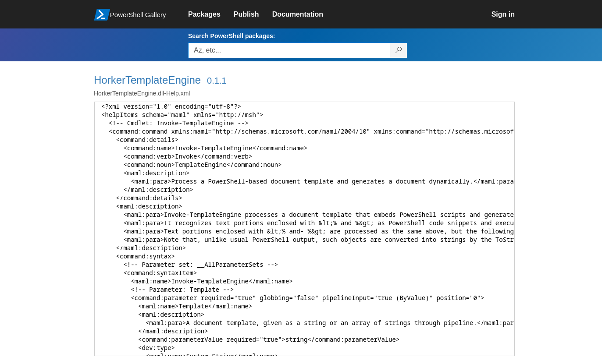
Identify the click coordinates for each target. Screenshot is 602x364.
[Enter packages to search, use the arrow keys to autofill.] (289, 50)
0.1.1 (217, 81)
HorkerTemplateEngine (147, 80)
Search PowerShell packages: (232, 36)
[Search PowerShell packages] (399, 50)
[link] (211, 14)
